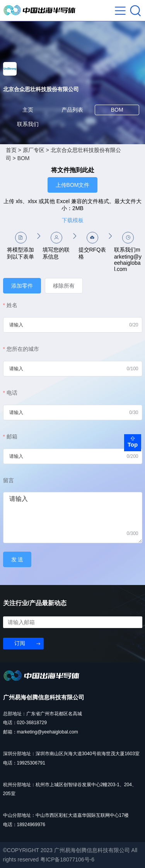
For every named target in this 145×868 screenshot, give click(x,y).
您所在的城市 (23, 349)
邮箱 (12, 437)
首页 (11, 150)
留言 (9, 480)
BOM (117, 110)
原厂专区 (34, 150)
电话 (12, 393)
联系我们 (28, 124)
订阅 (20, 643)
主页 (28, 110)
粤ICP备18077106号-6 (67, 859)
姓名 (12, 305)
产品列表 (72, 110)
